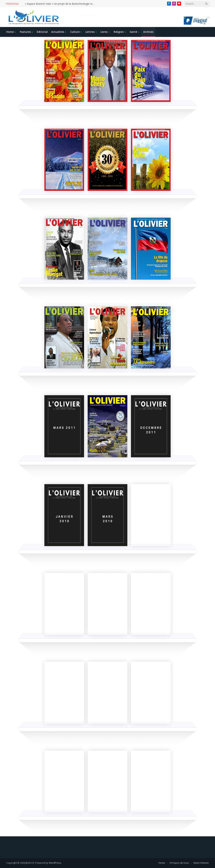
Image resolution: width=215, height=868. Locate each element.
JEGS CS (30, 863)
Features (25, 32)
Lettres (90, 32)
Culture (75, 32)
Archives (148, 32)
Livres (104, 32)
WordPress (55, 863)
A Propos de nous (179, 863)
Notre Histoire (201, 863)
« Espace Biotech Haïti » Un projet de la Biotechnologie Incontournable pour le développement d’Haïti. (61, 4)
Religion (119, 32)
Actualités (58, 32)
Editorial (42, 32)
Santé (133, 32)
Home (10, 32)
